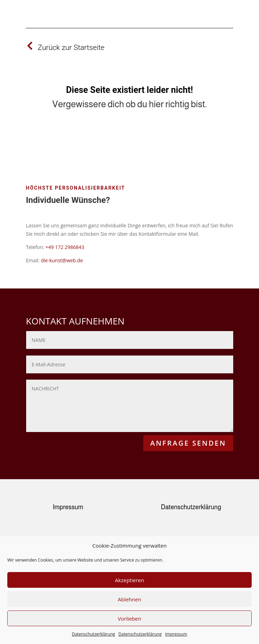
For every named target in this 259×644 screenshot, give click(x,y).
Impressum (176, 634)
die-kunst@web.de (62, 260)
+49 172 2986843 (65, 247)
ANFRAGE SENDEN (188, 443)
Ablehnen (129, 599)
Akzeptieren (129, 580)
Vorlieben (129, 619)
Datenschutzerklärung (93, 634)
